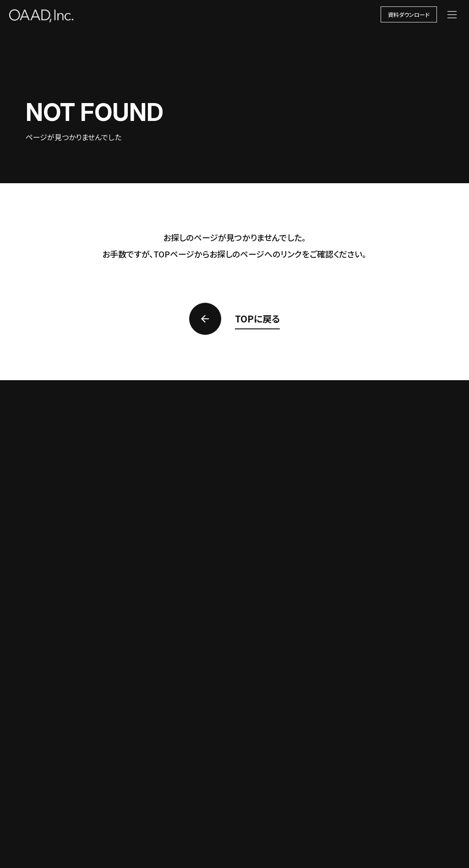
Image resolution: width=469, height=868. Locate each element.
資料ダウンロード (409, 14)
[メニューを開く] (452, 15)
